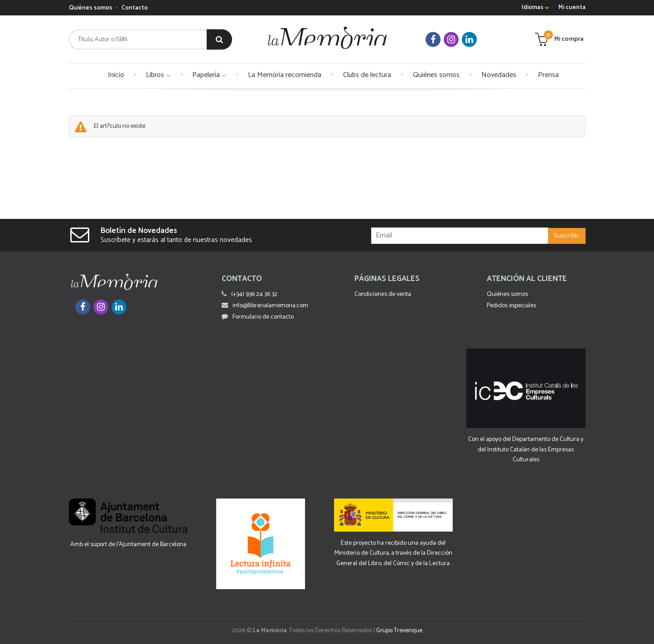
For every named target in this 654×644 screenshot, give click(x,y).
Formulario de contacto (258, 317)
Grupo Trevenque (399, 631)
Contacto (135, 8)
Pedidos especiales (511, 306)
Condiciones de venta (383, 294)
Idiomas (535, 7)
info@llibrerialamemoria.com (265, 306)
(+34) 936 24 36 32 (254, 294)
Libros (158, 75)
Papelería (209, 75)
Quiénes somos (91, 8)
